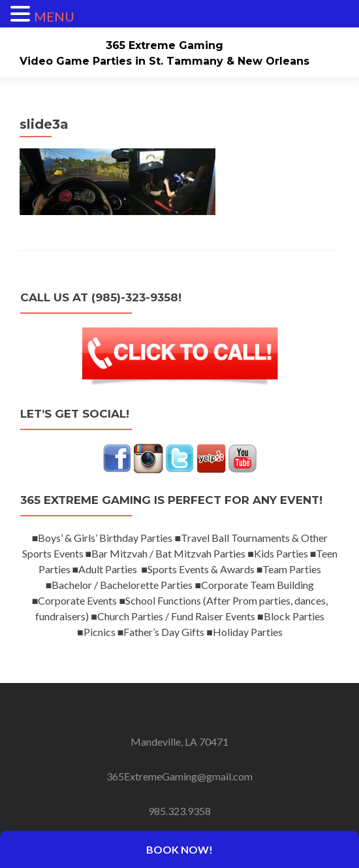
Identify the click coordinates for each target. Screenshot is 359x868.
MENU (54, 16)
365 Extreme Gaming (164, 45)
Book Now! (179, 849)
